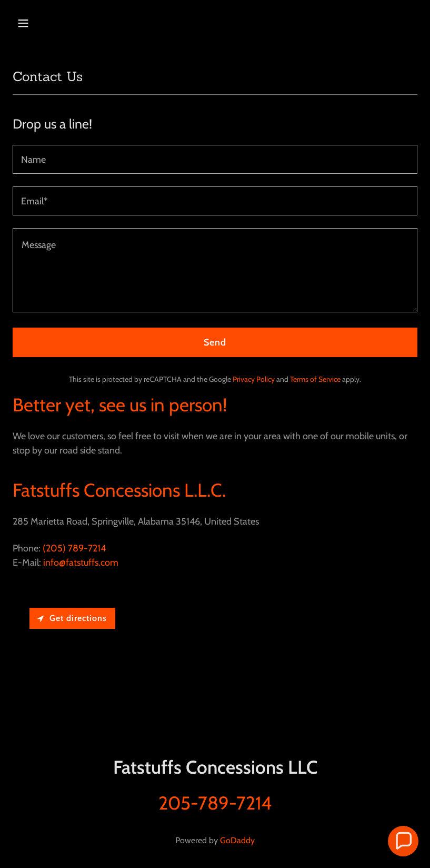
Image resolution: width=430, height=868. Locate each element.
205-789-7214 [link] (215, 803)
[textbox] (215, 159)
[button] (59, 23)
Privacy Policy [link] (254, 379)
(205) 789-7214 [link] (74, 548)
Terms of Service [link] (315, 379)
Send (215, 342)
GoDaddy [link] (237, 840)
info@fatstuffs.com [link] (81, 563)
